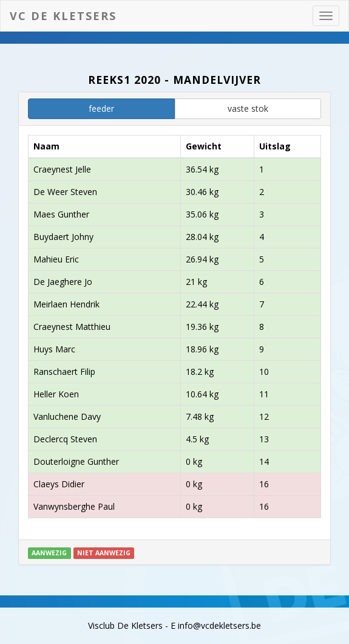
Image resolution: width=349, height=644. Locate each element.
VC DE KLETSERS (63, 16)
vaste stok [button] (248, 108)
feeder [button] (101, 108)
